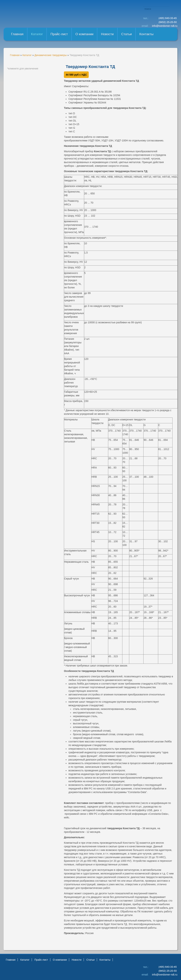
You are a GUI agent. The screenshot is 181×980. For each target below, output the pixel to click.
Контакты (146, 34)
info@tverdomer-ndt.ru (165, 26)
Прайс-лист (59, 34)
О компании (84, 34)
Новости (107, 34)
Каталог (37, 34)
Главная (17, 34)
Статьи (127, 34)
